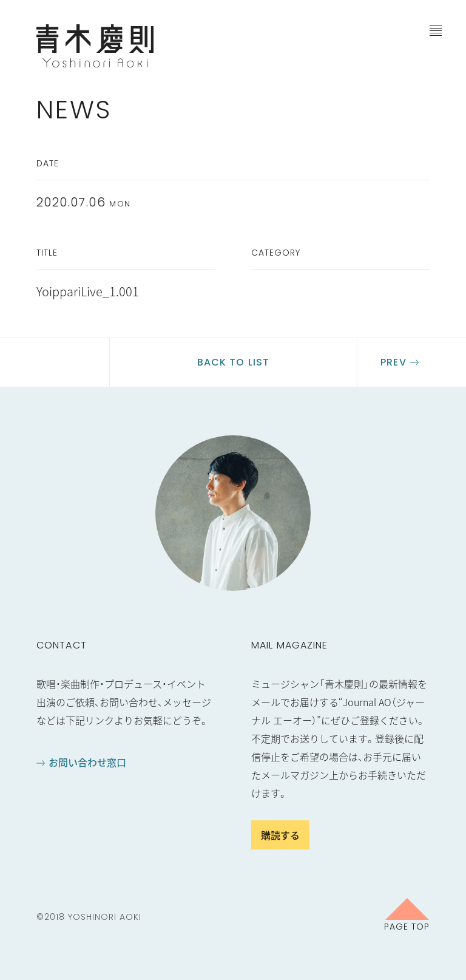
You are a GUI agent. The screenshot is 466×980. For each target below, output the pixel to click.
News (74, 110)
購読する (280, 835)
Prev (393, 362)
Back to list (233, 362)
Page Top (407, 926)
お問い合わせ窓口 (87, 762)
